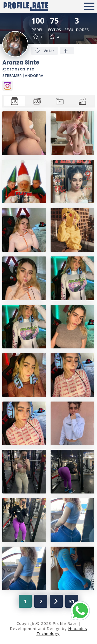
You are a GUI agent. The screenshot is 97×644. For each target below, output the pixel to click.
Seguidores (77, 30)
